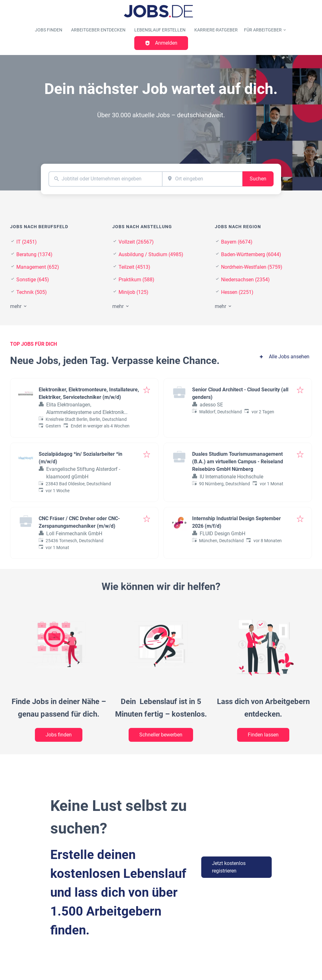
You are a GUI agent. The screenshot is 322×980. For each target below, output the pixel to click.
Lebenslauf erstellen (160, 30)
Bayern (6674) (237, 242)
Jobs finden (49, 30)
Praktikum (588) (136, 280)
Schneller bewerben (161, 735)
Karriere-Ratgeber (216, 30)
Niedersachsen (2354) (245, 280)
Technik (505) (32, 292)
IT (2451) (27, 242)
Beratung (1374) (34, 254)
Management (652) (38, 267)
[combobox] (105, 179)
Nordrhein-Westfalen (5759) (252, 267)
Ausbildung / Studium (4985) (151, 254)
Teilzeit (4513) (134, 267)
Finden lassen (263, 735)
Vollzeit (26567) (136, 242)
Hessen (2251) (237, 292)
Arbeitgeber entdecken (98, 30)
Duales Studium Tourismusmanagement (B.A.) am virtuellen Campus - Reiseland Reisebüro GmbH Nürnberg (238, 462)
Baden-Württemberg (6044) (251, 254)
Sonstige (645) (33, 280)
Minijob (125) (133, 292)
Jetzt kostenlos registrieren (229, 867)
